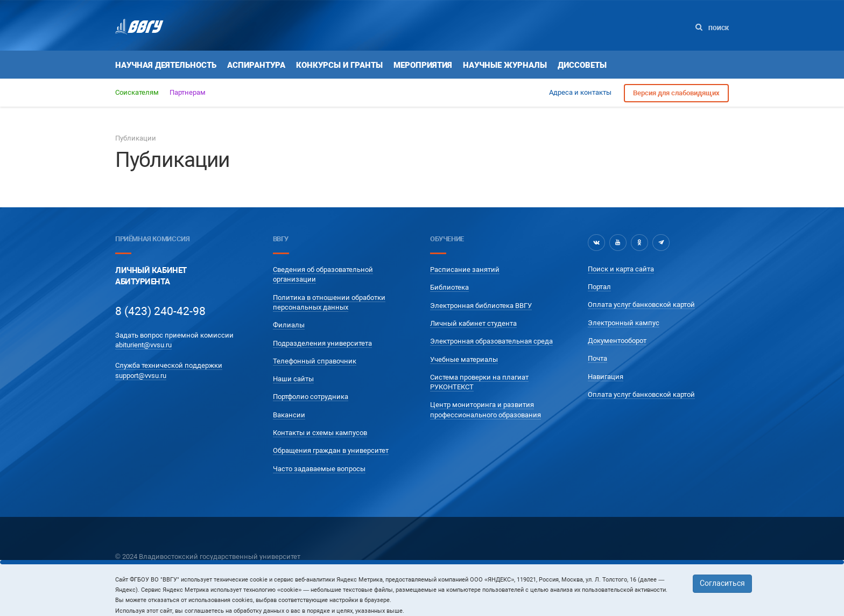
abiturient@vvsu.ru (143, 345)
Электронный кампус (624, 323)
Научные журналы (505, 65)
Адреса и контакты (580, 92)
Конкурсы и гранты (339, 65)
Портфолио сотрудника (311, 397)
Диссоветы (582, 65)
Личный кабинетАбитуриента (151, 276)
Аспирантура (256, 65)
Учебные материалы (464, 359)
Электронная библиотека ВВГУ (481, 306)
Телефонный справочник (315, 361)
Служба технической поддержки (169, 365)
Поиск (712, 28)
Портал (599, 287)
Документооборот (617, 341)
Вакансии (289, 415)
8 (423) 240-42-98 (160, 311)
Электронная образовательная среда (491, 341)
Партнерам (188, 92)
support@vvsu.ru (141, 376)
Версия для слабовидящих (676, 93)
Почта (597, 358)
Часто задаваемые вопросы (319, 469)
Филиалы (289, 325)
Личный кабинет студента (473, 323)
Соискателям (137, 92)
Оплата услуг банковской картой (641, 304)
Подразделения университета (322, 343)
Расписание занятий (465, 269)
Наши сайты (293, 379)
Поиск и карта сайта (621, 269)
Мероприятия (423, 65)
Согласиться (722, 583)
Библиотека (449, 287)
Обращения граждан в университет (331, 450)
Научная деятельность (166, 65)
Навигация (606, 377)
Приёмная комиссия (152, 239)
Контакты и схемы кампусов (320, 433)
